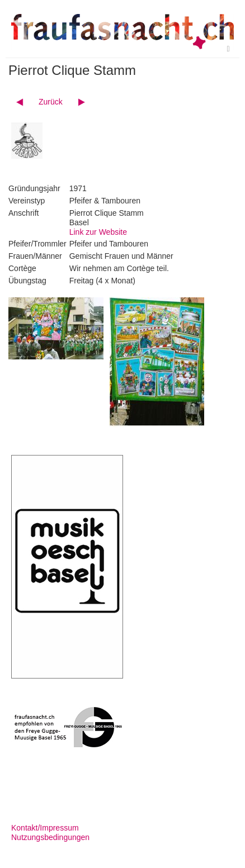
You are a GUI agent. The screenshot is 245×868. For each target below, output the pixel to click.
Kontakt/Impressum (45, 828)
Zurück (51, 102)
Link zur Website (98, 232)
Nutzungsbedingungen (50, 837)
